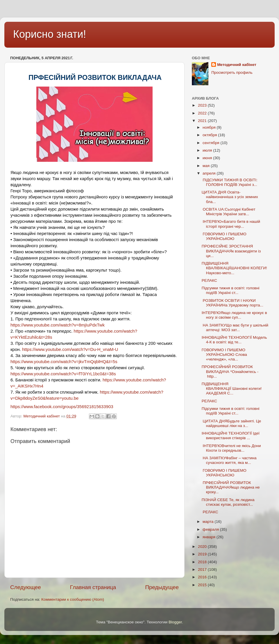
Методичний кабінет (237, 65)
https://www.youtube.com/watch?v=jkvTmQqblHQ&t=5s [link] (64, 362)
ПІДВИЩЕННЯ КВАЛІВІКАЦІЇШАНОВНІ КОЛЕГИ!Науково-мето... (234, 268)
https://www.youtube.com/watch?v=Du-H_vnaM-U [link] (70, 349)
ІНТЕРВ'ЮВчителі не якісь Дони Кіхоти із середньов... (231, 448)
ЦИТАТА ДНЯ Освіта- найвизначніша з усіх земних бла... (230, 197)
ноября (210, 127)
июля (208, 150)
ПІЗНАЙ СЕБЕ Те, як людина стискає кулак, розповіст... (228, 502)
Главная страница (93, 587)
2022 (203, 113)
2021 (203, 121)
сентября (211, 143)
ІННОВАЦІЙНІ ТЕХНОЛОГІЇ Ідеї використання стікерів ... (231, 436)
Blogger (175, 622)
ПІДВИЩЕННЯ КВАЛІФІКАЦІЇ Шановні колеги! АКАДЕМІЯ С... (232, 389)
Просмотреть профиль (232, 72)
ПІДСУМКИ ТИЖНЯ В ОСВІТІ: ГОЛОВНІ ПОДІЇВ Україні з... (230, 182)
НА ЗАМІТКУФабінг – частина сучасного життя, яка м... (229, 460)
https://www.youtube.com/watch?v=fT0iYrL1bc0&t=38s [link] (63, 374)
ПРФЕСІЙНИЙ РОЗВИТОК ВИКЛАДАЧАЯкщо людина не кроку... (231, 487)
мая (207, 166)
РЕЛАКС (210, 280)
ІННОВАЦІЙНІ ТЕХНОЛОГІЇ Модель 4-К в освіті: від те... (234, 340)
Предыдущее (162, 587)
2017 (203, 569)
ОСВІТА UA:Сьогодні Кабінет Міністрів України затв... (229, 212)
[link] (62, 407)
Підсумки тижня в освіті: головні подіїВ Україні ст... (231, 290)
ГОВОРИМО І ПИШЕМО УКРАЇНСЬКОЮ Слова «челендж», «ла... (224, 355)
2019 (203, 554)
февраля (211, 529)
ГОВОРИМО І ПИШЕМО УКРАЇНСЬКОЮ (224, 236)
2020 (203, 547)
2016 (203, 577)
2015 (203, 585)
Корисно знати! (50, 34)
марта (209, 522)
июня (208, 158)
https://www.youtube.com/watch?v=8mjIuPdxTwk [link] (58, 325)
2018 (203, 562)
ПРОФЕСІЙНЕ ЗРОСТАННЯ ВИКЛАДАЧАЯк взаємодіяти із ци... (231, 251)
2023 (203, 105)
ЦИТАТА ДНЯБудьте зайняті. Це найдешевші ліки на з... (231, 423)
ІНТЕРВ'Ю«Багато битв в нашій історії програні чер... (231, 224)
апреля (210, 173)
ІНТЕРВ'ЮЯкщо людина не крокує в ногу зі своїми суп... (234, 315)
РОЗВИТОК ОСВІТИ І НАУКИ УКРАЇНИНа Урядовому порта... (233, 303)
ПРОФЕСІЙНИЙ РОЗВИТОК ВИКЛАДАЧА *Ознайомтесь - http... (230, 371)
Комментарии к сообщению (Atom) (73, 599)
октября (210, 135)
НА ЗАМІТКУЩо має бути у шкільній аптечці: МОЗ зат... (235, 328)
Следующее (26, 587)
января (210, 537)
